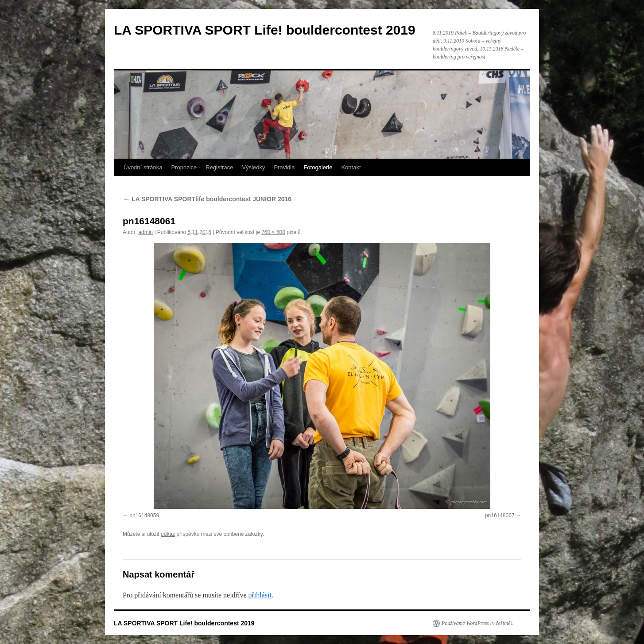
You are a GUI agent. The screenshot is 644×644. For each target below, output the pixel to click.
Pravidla (284, 167)
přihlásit (260, 595)
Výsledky (253, 167)
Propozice (184, 167)
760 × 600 (273, 232)
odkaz (168, 534)
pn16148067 (500, 515)
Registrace (219, 167)
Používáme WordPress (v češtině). (478, 623)
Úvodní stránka (143, 167)
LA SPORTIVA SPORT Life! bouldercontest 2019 (265, 30)
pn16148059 (144, 515)
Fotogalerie (318, 167)
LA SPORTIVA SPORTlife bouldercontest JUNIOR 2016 (207, 199)
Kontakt (351, 167)
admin (145, 232)
